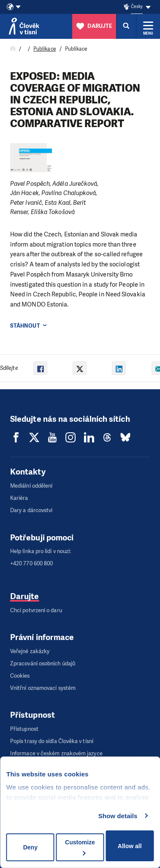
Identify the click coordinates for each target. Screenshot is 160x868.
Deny (30, 847)
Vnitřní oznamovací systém (43, 688)
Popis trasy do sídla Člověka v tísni (52, 741)
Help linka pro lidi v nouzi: (41, 551)
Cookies (20, 676)
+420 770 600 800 (31, 563)
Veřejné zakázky (30, 651)
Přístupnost (24, 729)
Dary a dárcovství (31, 510)
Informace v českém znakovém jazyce (56, 753)
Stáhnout (25, 326)
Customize (80, 847)
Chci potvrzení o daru (36, 610)
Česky (137, 7)
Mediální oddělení (31, 486)
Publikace (45, 49)
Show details (118, 816)
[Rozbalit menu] (148, 26)
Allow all (130, 846)
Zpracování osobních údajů (43, 663)
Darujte (25, 596)
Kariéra (19, 498)
